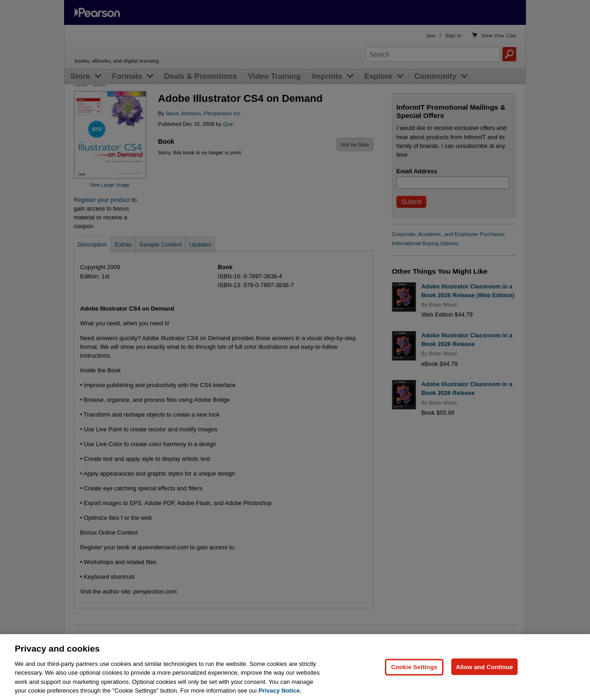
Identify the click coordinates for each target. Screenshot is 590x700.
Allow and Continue (484, 685)
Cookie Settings (414, 685)
